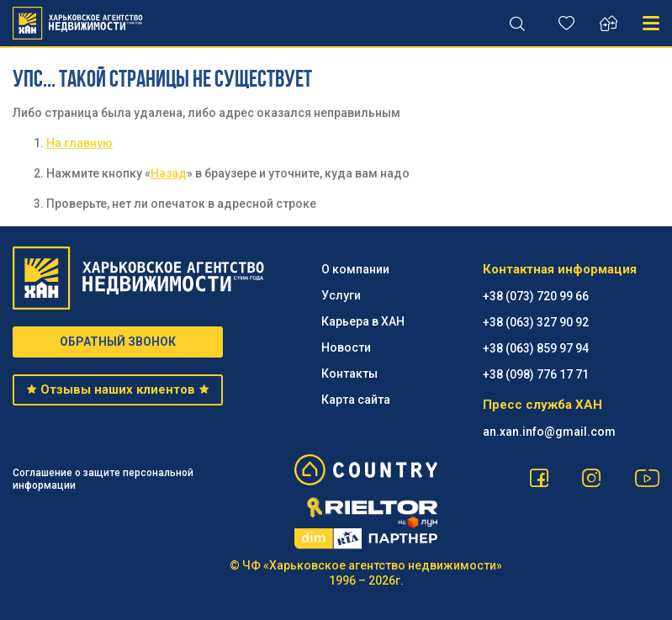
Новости (346, 347)
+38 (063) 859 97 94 (536, 348)
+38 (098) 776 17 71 (536, 374)
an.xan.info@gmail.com (549, 432)
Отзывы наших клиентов (118, 389)
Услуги (341, 295)
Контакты (349, 374)
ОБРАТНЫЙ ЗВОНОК (118, 342)
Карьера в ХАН (363, 321)
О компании (355, 269)
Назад (169, 173)
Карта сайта (356, 400)
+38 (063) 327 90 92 (536, 322)
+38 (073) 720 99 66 (536, 296)
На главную (79, 143)
